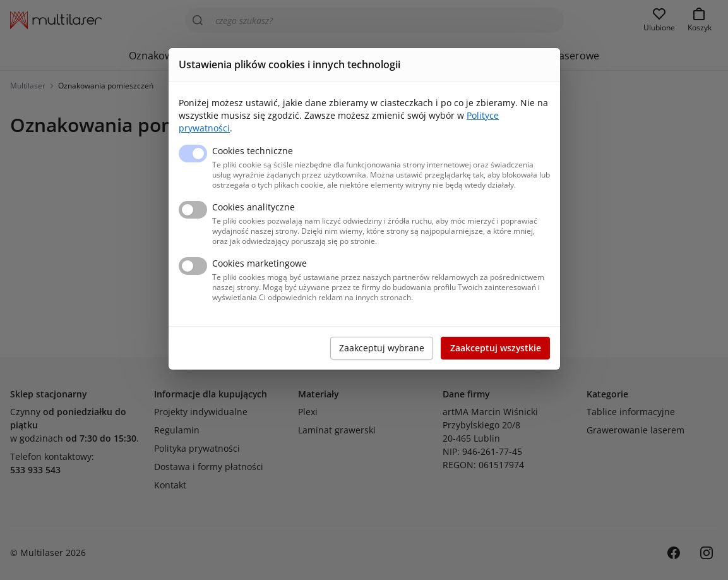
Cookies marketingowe (260, 263)
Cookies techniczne (253, 151)
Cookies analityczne (254, 207)
